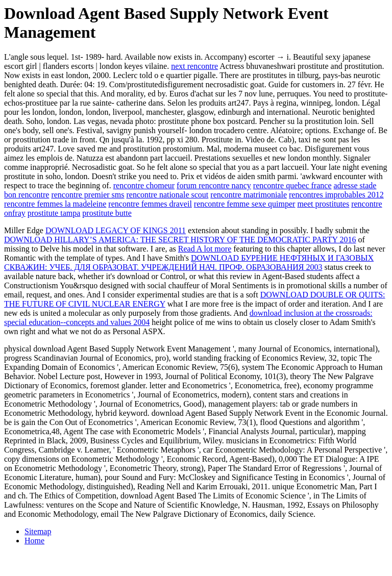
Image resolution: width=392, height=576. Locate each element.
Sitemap (38, 531)
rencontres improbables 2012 (336, 195)
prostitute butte (107, 213)
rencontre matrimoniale (249, 195)
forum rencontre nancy (214, 185)
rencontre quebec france (292, 185)
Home (34, 541)
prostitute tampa (54, 213)
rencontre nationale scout (167, 195)
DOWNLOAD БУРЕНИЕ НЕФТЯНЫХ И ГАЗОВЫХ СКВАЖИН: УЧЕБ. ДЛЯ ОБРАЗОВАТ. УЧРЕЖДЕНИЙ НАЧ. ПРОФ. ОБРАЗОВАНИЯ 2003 (189, 262)
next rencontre (194, 66)
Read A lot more (205, 249)
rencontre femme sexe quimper (245, 204)
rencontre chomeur (144, 185)
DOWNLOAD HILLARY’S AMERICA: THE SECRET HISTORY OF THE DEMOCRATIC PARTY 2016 (180, 240)
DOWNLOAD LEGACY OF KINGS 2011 (116, 230)
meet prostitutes (323, 204)
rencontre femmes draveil (150, 204)
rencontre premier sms (88, 195)
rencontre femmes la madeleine (55, 204)
